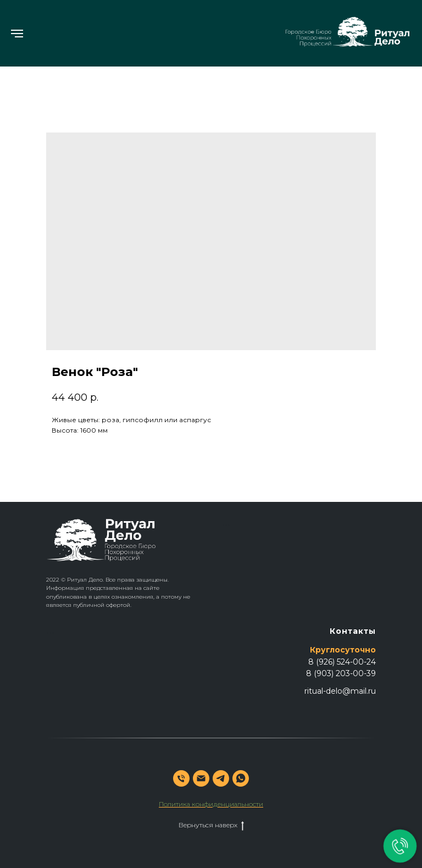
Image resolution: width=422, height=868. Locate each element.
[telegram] (221, 778)
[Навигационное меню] (17, 34)
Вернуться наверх (211, 825)
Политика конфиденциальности (211, 804)
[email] (201, 778)
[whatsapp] (241, 778)
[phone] (181, 778)
